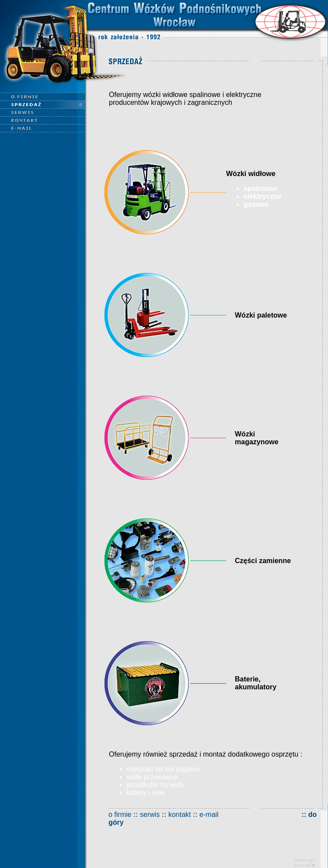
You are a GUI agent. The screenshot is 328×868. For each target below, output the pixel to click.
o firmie (120, 814)
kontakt (180, 814)
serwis (150, 814)
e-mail (209, 814)
